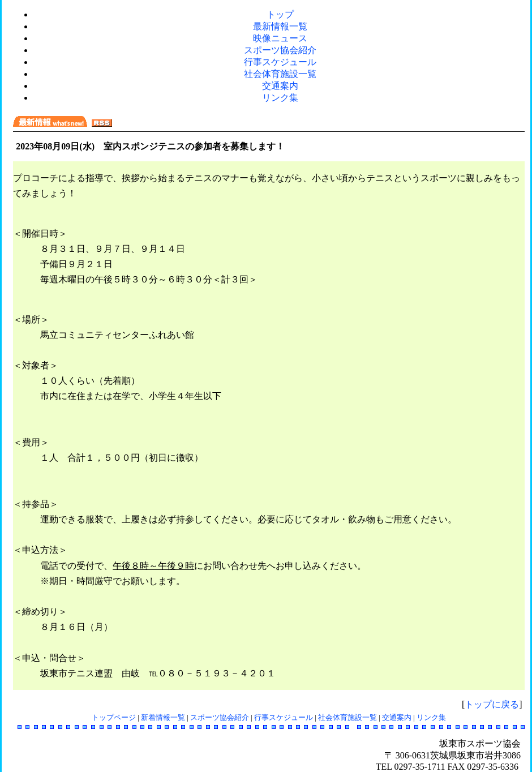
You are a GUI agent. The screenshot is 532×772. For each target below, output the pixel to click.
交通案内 (280, 86)
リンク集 (280, 98)
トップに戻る (492, 704)
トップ (280, 14)
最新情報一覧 (280, 26)
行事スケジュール (280, 62)
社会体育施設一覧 (280, 74)
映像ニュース (280, 38)
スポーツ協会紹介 (280, 50)
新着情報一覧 (163, 718)
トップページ (114, 718)
